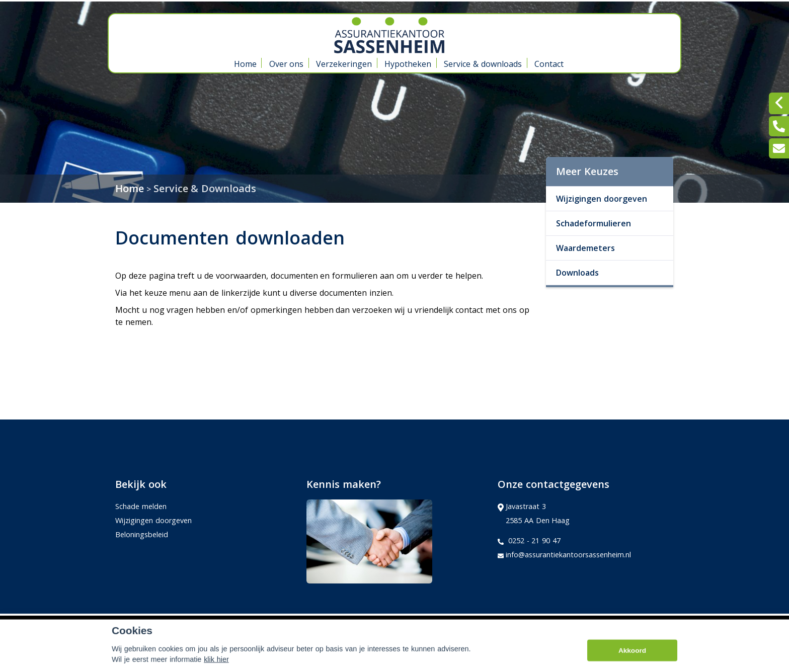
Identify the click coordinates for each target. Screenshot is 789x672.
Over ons (287, 64)
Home (245, 64)
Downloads (577, 273)
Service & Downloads (205, 188)
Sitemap (253, 625)
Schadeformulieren (594, 223)
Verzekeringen (344, 64)
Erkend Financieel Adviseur (623, 624)
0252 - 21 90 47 (529, 541)
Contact (549, 64)
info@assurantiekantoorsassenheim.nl (564, 555)
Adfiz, (541, 624)
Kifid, (562, 624)
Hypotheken (408, 64)
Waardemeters (585, 248)
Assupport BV (183, 625)
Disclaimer (299, 625)
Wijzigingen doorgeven (602, 199)
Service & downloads (483, 64)
